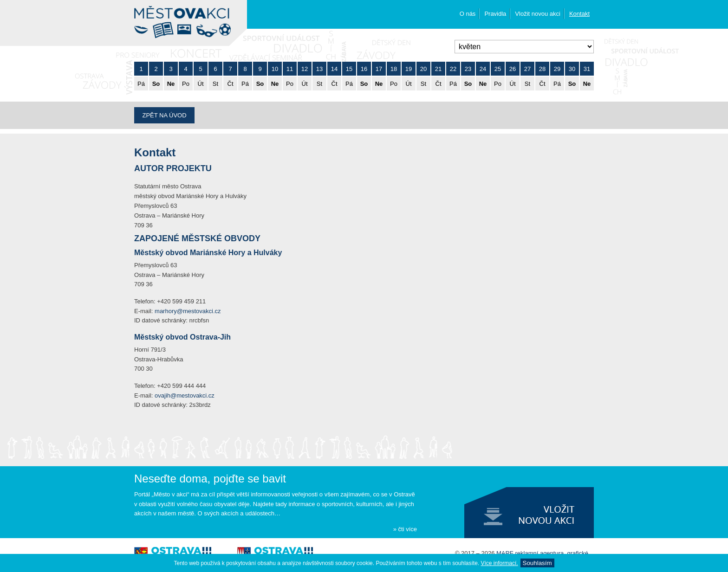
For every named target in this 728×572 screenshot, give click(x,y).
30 (572, 69)
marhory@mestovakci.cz (188, 311)
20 (423, 69)
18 (394, 69)
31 (587, 69)
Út (201, 84)
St (215, 84)
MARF (505, 553)
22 (453, 69)
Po (186, 84)
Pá (141, 84)
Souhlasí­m (537, 563)
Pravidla (495, 14)
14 (334, 69)
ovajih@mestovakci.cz (185, 395)
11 (290, 69)
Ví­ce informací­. (500, 563)
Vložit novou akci (538, 14)
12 (305, 69)
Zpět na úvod (164, 115)
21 (438, 69)
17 (379, 69)
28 (542, 69)
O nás (468, 14)
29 (557, 69)
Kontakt (579, 14)
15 (349, 69)
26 (513, 69)
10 (275, 69)
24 (483, 69)
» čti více (405, 529)
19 (409, 69)
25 (498, 69)
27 (527, 69)
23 (468, 69)
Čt (231, 84)
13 (319, 69)
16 (364, 69)
